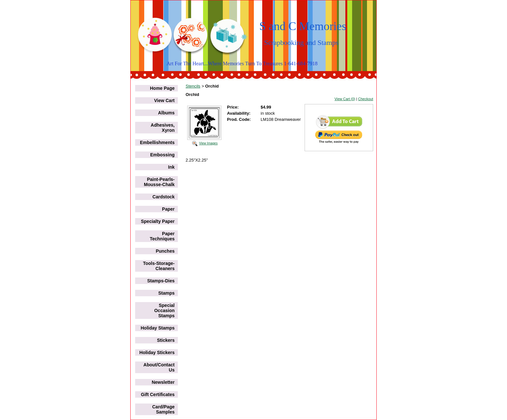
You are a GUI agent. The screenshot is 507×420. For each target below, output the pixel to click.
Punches (165, 251)
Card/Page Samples (163, 409)
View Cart (164, 100)
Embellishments (157, 142)
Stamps (166, 293)
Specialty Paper (158, 221)
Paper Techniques (162, 236)
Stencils (193, 86)
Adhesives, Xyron (163, 128)
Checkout (366, 99)
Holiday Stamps (158, 328)
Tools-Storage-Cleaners (159, 266)
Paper (168, 209)
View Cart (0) (345, 99)
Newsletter (163, 382)
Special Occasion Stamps (164, 310)
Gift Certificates (158, 394)
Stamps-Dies (161, 281)
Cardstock (164, 197)
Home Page (162, 88)
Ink (171, 167)
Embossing (162, 155)
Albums (166, 113)
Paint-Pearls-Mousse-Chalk (159, 182)
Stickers (166, 340)
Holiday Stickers (157, 352)
